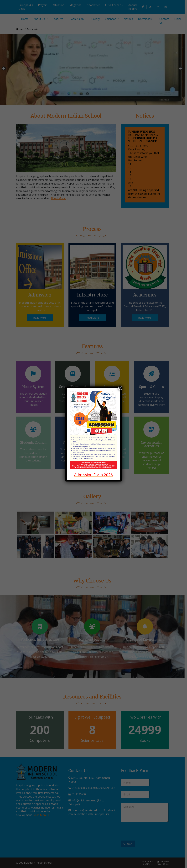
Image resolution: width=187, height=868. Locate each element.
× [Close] (120, 388)
